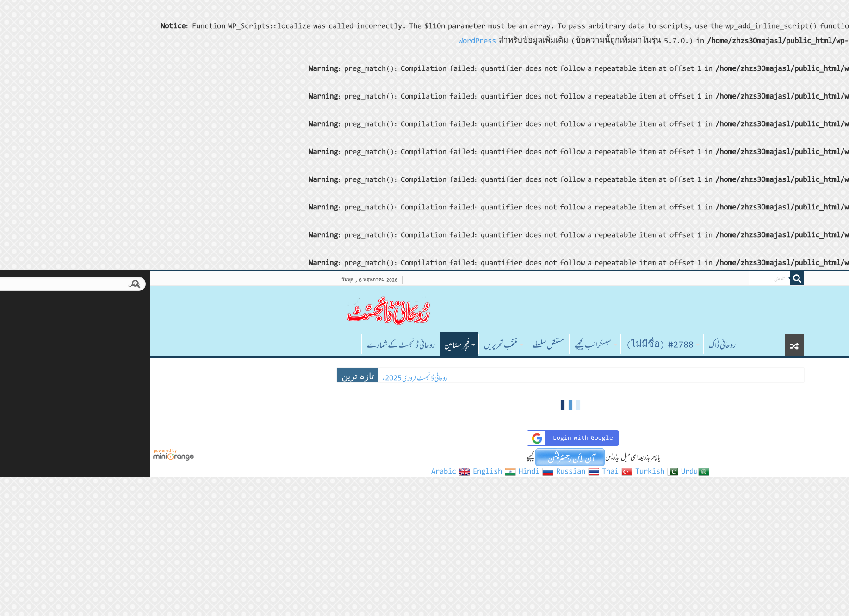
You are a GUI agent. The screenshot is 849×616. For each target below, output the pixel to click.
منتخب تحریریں (355, 345)
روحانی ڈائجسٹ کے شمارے (255, 345)
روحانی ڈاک (576, 345)
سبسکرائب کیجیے (447, 345)
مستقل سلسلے (402, 345)
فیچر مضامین (311, 345)
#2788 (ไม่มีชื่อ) (514, 345)
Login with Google (425, 438)
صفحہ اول (203, 344)
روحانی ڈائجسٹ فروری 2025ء (269, 378)
